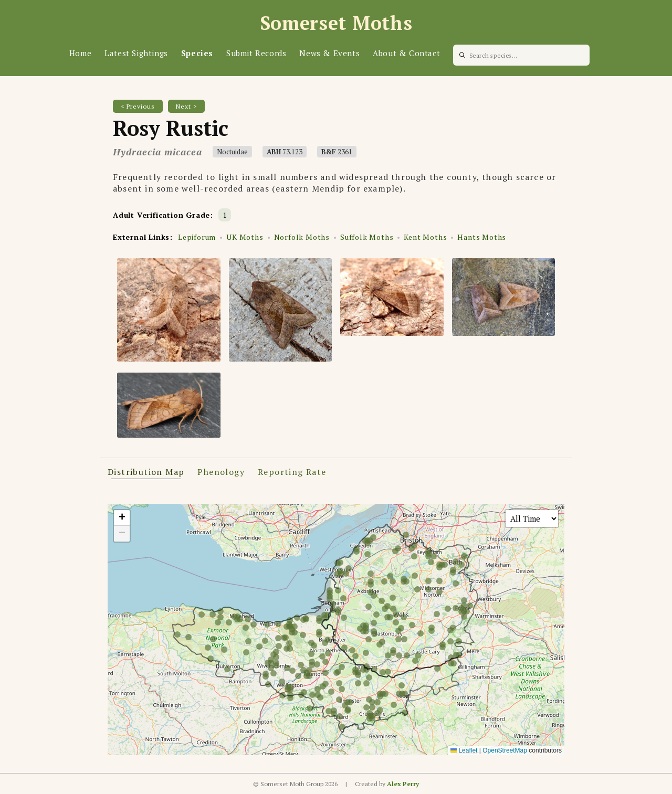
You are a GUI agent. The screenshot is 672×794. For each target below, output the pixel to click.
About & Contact (406, 53)
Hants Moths (482, 237)
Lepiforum (197, 237)
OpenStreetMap (505, 750)
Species (197, 53)
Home (80, 53)
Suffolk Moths (367, 237)
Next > (186, 106)
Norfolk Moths (302, 237)
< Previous (138, 106)
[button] (122, 518)
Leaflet (464, 750)
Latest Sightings (136, 53)
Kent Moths (425, 237)
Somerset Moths (336, 23)
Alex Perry (403, 784)
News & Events (329, 53)
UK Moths (245, 237)
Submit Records (256, 53)
